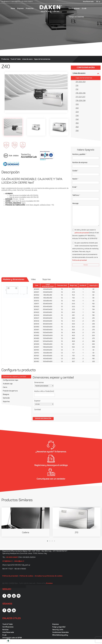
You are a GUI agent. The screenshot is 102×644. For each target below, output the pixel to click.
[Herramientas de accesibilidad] (8, 641)
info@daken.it (6, 2)
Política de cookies (26, 576)
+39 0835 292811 (27, 2)
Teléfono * (76, 195)
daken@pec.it (16, 2)
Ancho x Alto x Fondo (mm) (44, 391)
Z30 (77, 116)
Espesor (37, 401)
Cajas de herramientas (42, 59)
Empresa (20, 9)
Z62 (77, 127)
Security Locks (58, 630)
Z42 (77, 119)
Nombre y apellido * (79, 154)
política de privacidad (82, 233)
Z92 (77, 131)
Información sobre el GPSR (12, 638)
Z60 (77, 123)
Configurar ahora (86, 68)
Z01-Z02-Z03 (81, 82)
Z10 (77, 86)
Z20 (77, 104)
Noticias (5, 630)
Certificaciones (74, 9)
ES (97, 2)
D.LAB (84, 9)
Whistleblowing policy (60, 635)
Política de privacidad (79, 260)
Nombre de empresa (80, 163)
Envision (49, 583)
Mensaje (75, 204)
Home (13, 9)
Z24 (77, 112)
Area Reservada (88, 2)
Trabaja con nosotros (76, 17)
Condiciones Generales (61, 632)
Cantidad (37, 410)
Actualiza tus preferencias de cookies (49, 576)
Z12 (77, 89)
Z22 (77, 108)
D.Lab (4, 635)
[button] (48, 541)
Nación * (75, 179)
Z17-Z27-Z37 (80, 97)
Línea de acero (27, 59)
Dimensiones (39, 383)
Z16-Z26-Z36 (81, 93)
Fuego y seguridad (59, 627)
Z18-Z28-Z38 (81, 101)
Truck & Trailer (16, 59)
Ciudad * (75, 171)
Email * (75, 187)
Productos (30, 9)
